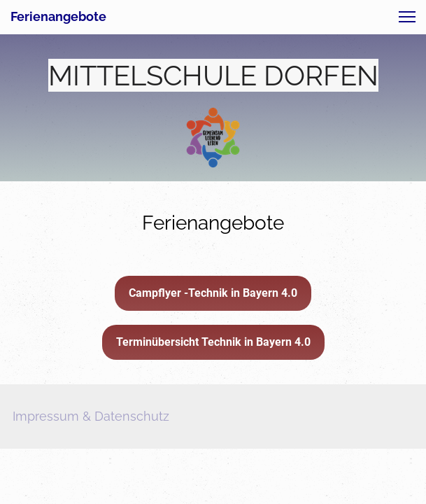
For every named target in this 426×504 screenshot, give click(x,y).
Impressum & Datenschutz (91, 416)
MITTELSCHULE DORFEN (213, 75)
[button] (407, 17)
